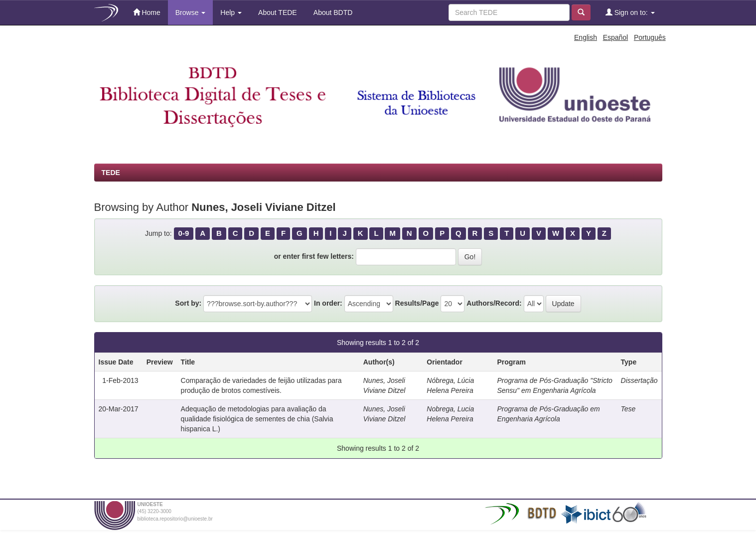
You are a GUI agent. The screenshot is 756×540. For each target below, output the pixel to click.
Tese (628, 409)
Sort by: (188, 303)
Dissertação (639, 380)
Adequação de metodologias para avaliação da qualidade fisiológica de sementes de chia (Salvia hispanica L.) (257, 419)
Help (231, 12)
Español (616, 37)
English (586, 37)
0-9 (184, 233)
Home (147, 12)
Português (650, 37)
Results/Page (417, 303)
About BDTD (332, 12)
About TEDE (277, 12)
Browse (191, 12)
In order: (328, 303)
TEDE (111, 173)
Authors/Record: (494, 303)
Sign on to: (630, 12)
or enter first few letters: (314, 256)
